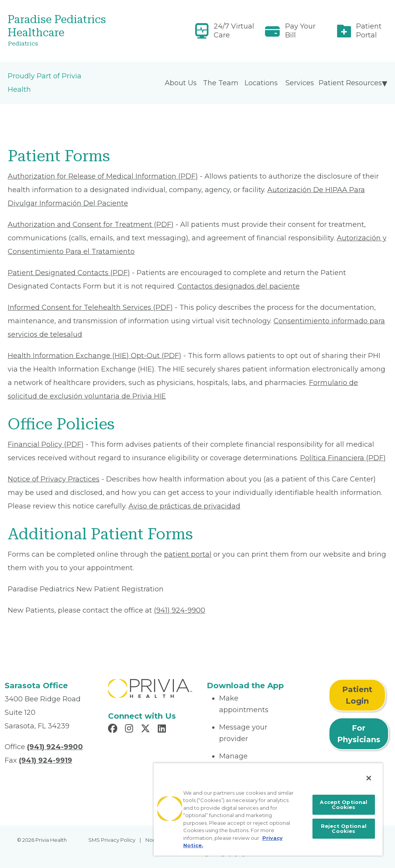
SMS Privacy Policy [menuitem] (112, 840)
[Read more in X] (147, 730)
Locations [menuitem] (261, 83)
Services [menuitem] (300, 83)
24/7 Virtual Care (234, 31)
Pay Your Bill (300, 31)
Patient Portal (369, 31)
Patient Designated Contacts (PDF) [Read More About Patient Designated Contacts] (69, 273)
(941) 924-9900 (180, 610)
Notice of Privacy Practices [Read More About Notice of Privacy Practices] (54, 479)
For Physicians (359, 734)
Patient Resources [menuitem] (350, 83)
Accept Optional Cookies (344, 805)
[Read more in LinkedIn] (163, 730)
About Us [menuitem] (181, 83)
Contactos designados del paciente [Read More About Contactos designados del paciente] (239, 286)
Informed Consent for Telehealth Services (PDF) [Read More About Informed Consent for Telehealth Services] (90, 307)
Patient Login (357, 695)
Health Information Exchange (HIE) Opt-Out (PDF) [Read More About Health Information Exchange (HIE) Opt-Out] (95, 356)
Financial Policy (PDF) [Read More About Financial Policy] (46, 444)
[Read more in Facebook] (114, 730)
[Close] (369, 778)
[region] (268, 809)
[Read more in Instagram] (130, 730)
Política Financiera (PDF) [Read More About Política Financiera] (343, 458)
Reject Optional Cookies (344, 828)
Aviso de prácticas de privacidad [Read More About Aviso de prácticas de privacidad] (184, 506)
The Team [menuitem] (221, 83)
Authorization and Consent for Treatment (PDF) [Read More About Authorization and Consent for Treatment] (91, 225)
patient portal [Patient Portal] (188, 554)
